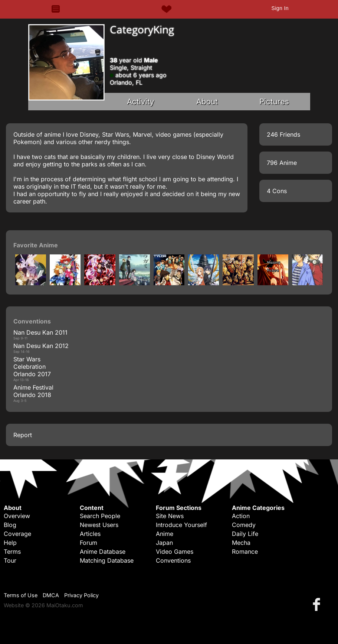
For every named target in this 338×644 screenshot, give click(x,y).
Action (241, 516)
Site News (170, 516)
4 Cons (277, 191)
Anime (165, 534)
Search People (100, 516)
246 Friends (283, 134)
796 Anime (282, 163)
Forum (88, 543)
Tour (10, 560)
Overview (17, 516)
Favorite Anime (36, 245)
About (207, 102)
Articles (90, 534)
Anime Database (103, 552)
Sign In (280, 8)
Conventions (173, 560)
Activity (141, 102)
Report (23, 435)
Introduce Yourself (181, 525)
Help (10, 543)
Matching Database (107, 560)
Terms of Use (21, 595)
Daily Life (245, 534)
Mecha (241, 543)
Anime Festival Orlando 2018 (33, 391)
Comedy (244, 525)
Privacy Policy (81, 595)
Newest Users (99, 525)
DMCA (51, 595)
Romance (245, 552)
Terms (12, 552)
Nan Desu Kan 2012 (41, 346)
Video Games (175, 552)
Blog (10, 525)
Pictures (274, 102)
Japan (164, 543)
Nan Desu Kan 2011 (40, 332)
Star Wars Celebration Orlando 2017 (32, 367)
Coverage (17, 534)
